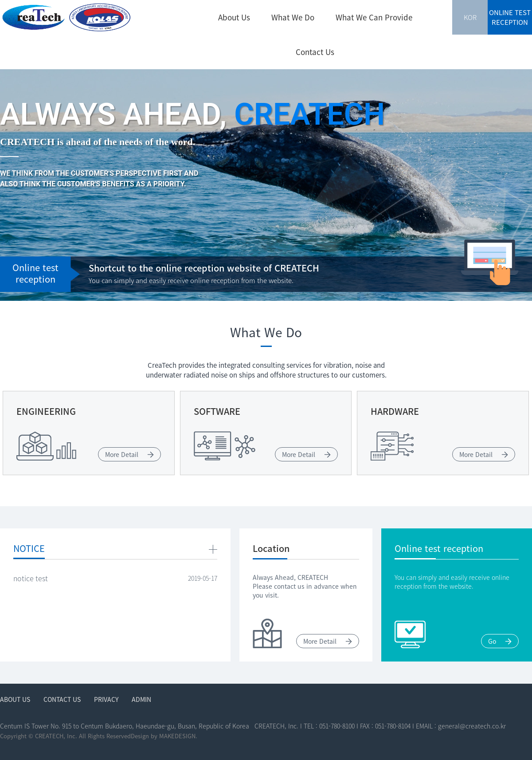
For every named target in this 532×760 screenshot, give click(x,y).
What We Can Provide (374, 17)
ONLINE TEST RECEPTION (510, 17)
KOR (470, 17)
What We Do (293, 17)
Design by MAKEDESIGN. (164, 736)
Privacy (106, 699)
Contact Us (315, 52)
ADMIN (141, 699)
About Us (234, 17)
